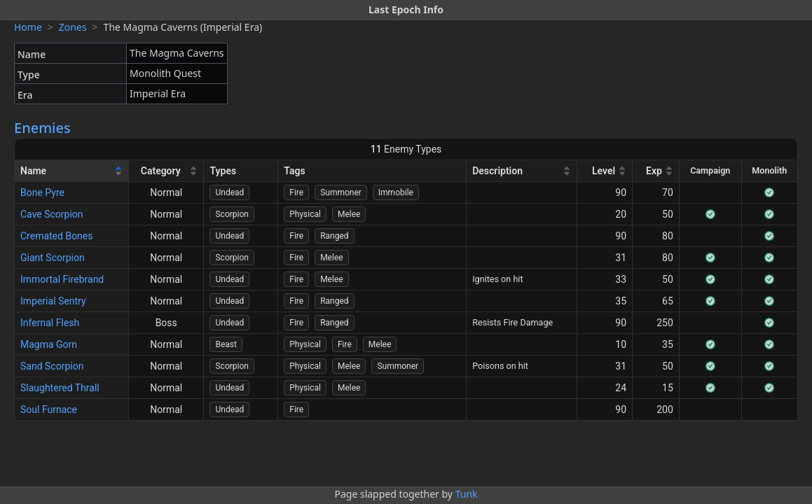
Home (28, 27)
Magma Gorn (49, 344)
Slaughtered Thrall (60, 388)
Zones (73, 27)
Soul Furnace (49, 409)
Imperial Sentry (53, 301)
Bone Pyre (42, 192)
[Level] (605, 171)
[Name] (72, 171)
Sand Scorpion (52, 366)
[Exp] (656, 171)
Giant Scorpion (53, 258)
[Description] (522, 171)
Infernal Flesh (50, 323)
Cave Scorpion (52, 214)
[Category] (167, 171)
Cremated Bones (57, 236)
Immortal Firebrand (62, 279)
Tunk (467, 494)
